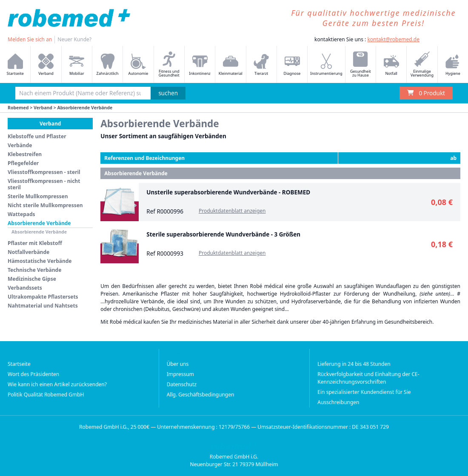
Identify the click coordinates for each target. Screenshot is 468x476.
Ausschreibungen (338, 402)
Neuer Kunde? (74, 39)
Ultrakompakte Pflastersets (43, 297)
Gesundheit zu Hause (361, 65)
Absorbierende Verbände (39, 223)
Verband (46, 65)
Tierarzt (261, 65)
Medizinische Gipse (32, 279)
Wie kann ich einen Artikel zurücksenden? (57, 384)
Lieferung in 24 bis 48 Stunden (354, 364)
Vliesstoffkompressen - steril (44, 172)
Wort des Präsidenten (33, 374)
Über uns (178, 364)
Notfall (391, 65)
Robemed (18, 108)
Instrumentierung (326, 65)
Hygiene (453, 65)
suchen (168, 93)
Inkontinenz (200, 65)
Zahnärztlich (108, 65)
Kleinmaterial (231, 65)
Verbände (20, 145)
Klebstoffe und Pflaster (37, 136)
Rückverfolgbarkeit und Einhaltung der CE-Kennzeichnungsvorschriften (368, 378)
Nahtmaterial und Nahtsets (43, 306)
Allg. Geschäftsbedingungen (201, 395)
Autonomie (138, 65)
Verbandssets (25, 288)
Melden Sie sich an (30, 39)
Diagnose (292, 65)
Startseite (15, 65)
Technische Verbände (34, 270)
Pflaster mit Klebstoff (35, 243)
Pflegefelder (23, 163)
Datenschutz (182, 384)
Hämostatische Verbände (40, 261)
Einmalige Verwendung (422, 65)
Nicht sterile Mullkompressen (45, 205)
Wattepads (21, 214)
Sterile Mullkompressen (38, 196)
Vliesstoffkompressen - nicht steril (44, 184)
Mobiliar (77, 65)
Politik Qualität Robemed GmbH (46, 395)
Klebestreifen (25, 154)
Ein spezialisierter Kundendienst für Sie (364, 392)
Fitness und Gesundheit (169, 65)
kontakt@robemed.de (393, 39)
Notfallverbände (29, 252)
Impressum (180, 374)
